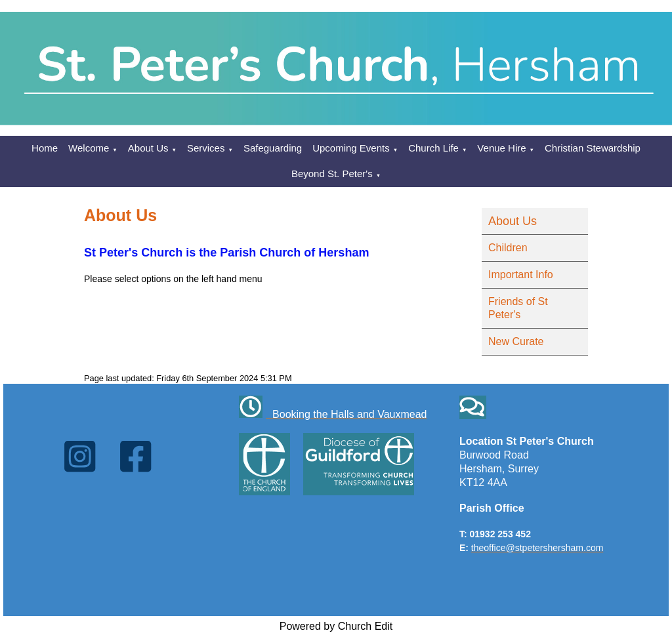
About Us (148, 148)
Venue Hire (501, 148)
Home (45, 148)
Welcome (89, 148)
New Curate (516, 341)
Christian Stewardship (593, 148)
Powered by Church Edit (336, 626)
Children (508, 248)
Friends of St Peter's (518, 308)
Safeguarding (273, 148)
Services (206, 148)
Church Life (433, 148)
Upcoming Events (351, 148)
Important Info (521, 275)
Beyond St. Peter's (332, 174)
